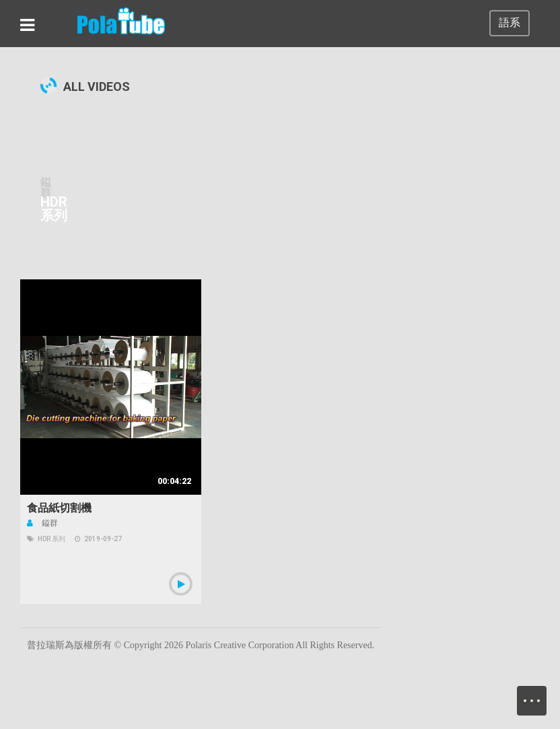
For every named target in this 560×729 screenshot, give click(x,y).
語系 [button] (510, 23)
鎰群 (42, 523)
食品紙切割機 (59, 508)
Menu (538, 694)
